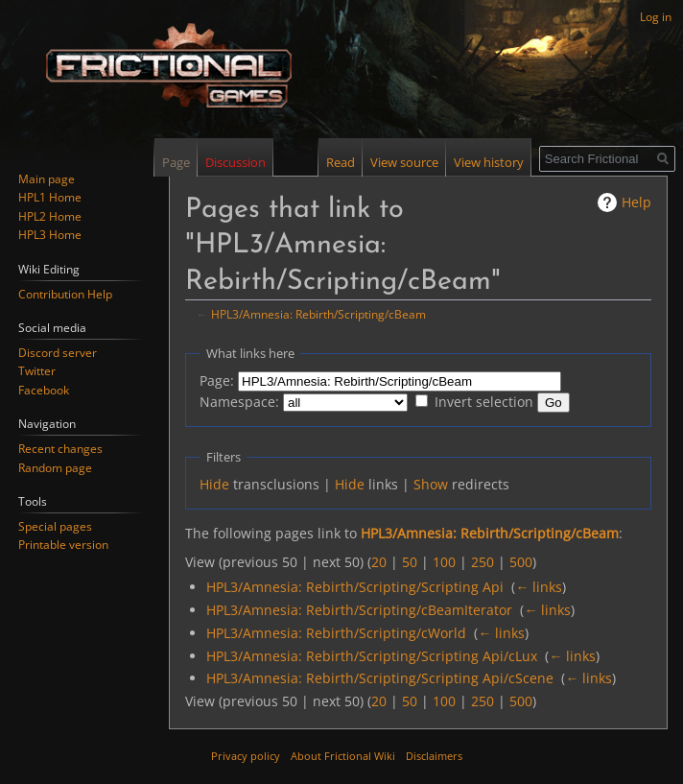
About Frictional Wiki (343, 756)
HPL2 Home (50, 216)
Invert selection (484, 402)
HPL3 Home (50, 235)
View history (489, 162)
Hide (214, 484)
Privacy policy (246, 756)
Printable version (63, 545)
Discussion (236, 162)
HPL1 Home (50, 197)
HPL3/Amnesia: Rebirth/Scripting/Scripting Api (355, 587)
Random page (55, 468)
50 (410, 562)
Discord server (58, 353)
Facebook (44, 390)
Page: (217, 380)
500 (521, 562)
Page (176, 162)
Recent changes (60, 449)
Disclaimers (434, 756)
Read (341, 162)
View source (404, 162)
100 (444, 562)
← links (539, 587)
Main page (47, 179)
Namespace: (239, 402)
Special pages (55, 526)
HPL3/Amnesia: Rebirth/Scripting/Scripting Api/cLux (372, 656)
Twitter (37, 371)
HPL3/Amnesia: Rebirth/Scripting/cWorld (336, 633)
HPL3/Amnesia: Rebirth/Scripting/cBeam (318, 314)
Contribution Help (65, 294)
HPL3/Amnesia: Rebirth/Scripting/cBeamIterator (359, 610)
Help (636, 202)
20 (379, 562)
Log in (656, 17)
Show (431, 484)
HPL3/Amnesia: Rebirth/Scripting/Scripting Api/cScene (380, 678)
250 (483, 562)
